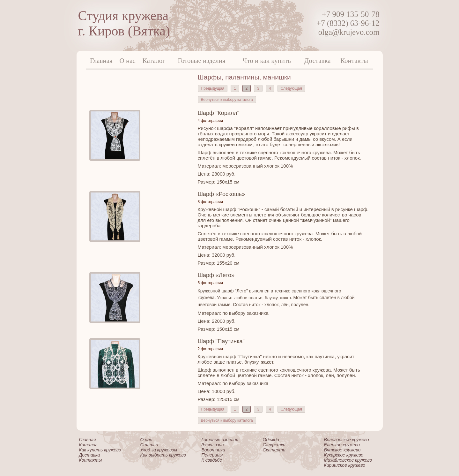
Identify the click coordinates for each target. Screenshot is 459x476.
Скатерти (274, 450)
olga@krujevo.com (349, 32)
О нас (128, 61)
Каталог (154, 61)
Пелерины (212, 455)
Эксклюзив (213, 445)
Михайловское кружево (348, 460)
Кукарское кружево (344, 455)
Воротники (213, 450)
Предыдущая (213, 88)
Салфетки (274, 445)
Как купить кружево (100, 450)
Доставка (318, 61)
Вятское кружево (342, 450)
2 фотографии (210, 349)
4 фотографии (210, 121)
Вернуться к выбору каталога (227, 100)
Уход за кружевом (159, 450)
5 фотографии (210, 283)
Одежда (271, 440)
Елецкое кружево (342, 445)
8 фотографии (210, 202)
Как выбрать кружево (163, 455)
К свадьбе (212, 460)
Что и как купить (267, 61)
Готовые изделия (202, 61)
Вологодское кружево (347, 440)
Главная (101, 61)
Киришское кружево (345, 465)
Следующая (291, 88)
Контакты (354, 61)
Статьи (149, 445)
